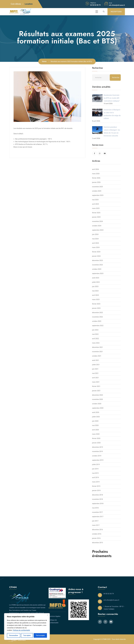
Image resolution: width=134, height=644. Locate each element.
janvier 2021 (96, 391)
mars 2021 (96, 382)
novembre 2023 (98, 265)
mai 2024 (95, 239)
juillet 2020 (96, 417)
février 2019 (96, 486)
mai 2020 (95, 425)
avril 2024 (95, 243)
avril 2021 (95, 378)
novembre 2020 (98, 399)
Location (29, 4)
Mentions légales (55, 616)
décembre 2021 (98, 347)
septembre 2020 (98, 408)
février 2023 (96, 304)
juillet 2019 (96, 464)
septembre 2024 (98, 230)
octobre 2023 (97, 269)
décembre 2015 (98, 543)
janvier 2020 (96, 443)
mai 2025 (95, 200)
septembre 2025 (98, 195)
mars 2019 (96, 482)
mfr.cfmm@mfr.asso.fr (117, 5)
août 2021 (96, 360)
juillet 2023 (96, 282)
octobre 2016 (97, 534)
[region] (27, 627)
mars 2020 (96, 434)
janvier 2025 (96, 217)
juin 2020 (95, 421)
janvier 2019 (96, 491)
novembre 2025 (98, 187)
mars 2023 (96, 300)
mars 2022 (96, 343)
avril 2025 (95, 204)
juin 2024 (95, 234)
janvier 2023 (96, 308)
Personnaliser (14, 635)
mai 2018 (95, 508)
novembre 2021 (98, 352)
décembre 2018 (98, 495)
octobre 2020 (97, 404)
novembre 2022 (98, 317)
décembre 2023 (98, 260)
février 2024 (96, 252)
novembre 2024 (98, 221)
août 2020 (96, 412)
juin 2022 (95, 330)
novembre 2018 (98, 499)
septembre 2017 (98, 517)
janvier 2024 (96, 256)
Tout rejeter (27, 635)
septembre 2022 (98, 326)
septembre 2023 (98, 273)
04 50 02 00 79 (95, 5)
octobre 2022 (97, 321)
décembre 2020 (98, 395)
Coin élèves (16, 4)
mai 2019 (95, 473)
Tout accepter (40, 635)
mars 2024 (96, 247)
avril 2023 (95, 295)
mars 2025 (96, 208)
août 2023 (96, 278)
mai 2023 (95, 291)
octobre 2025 (97, 191)
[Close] (48, 615)
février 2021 (96, 386)
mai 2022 (95, 334)
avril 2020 (95, 430)
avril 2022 (95, 339)
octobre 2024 (97, 226)
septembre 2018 (98, 504)
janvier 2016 (96, 538)
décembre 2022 (98, 313)
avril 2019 (95, 477)
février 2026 (96, 178)
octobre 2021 (97, 356)
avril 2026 (95, 169)
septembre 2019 (98, 460)
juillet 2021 (96, 365)
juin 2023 (95, 286)
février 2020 (96, 438)
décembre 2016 (98, 530)
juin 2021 (95, 369)
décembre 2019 (98, 447)
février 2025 (96, 213)
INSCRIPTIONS (116, 12)
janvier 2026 (96, 182)
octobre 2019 (97, 456)
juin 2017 (95, 521)
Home (44, 61)
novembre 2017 (98, 512)
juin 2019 (95, 469)
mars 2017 (96, 525)
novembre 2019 (98, 451)
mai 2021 (95, 373)
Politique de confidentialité (21, 630)
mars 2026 (96, 174)
